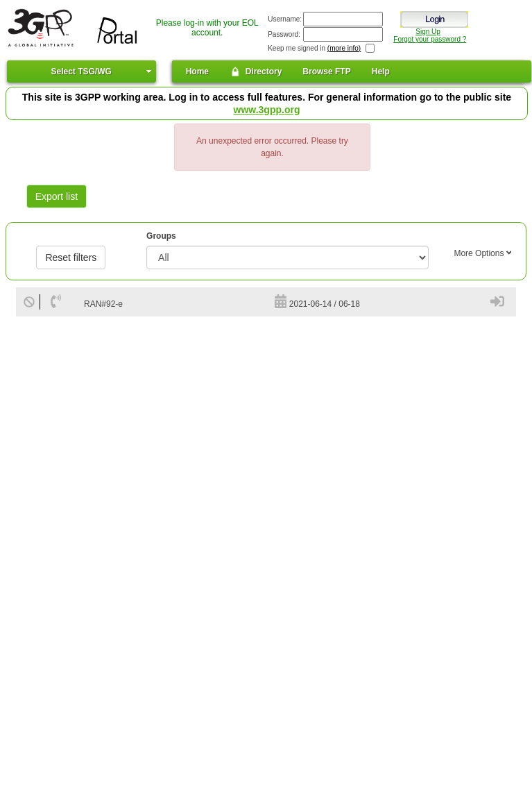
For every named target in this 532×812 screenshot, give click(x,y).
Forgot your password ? (430, 39)
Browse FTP (326, 71)
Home (197, 71)
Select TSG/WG (81, 71)
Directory (256, 71)
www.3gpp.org (267, 110)
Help (381, 71)
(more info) (344, 48)
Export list (57, 196)
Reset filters (71, 257)
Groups (161, 236)
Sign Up (428, 32)
